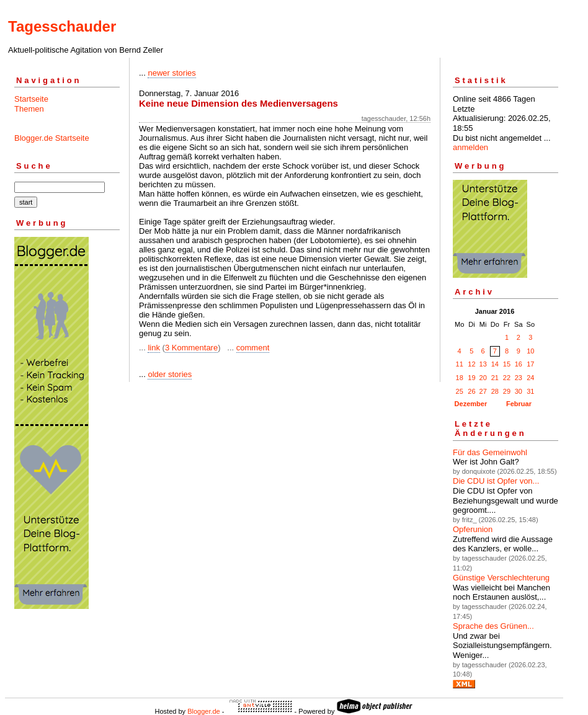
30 (519, 391)
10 (530, 351)
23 (519, 378)
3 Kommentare (191, 348)
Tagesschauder (62, 26)
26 (471, 391)
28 (495, 391)
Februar (519, 404)
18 (460, 378)
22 (507, 378)
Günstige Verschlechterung (501, 578)
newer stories (171, 73)
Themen (29, 109)
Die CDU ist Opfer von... (496, 481)
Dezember (471, 404)
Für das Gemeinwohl (490, 452)
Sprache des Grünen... (493, 626)
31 (530, 391)
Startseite (31, 99)
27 (483, 391)
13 (483, 364)
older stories (170, 374)
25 (460, 391)
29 (507, 391)
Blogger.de (204, 711)
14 (495, 364)
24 (530, 378)
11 (460, 364)
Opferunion (473, 529)
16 (519, 364)
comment (253, 348)
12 (471, 364)
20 (483, 378)
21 (495, 378)
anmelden (470, 147)
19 (471, 378)
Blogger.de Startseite (52, 138)
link (154, 348)
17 (530, 364)
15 (507, 364)
